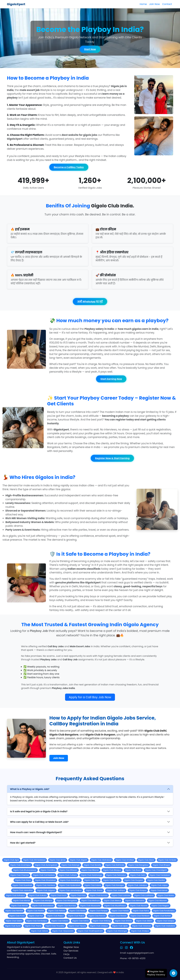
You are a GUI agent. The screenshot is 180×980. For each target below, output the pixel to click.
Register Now (71, 947)
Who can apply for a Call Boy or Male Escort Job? (39, 822)
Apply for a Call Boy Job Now (90, 697)
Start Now (90, 49)
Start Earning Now (111, 379)
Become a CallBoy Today (69, 167)
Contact (167, 4)
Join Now (155, 4)
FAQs (67, 954)
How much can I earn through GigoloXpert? (36, 832)
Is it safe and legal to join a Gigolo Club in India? (39, 811)
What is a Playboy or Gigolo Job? (30, 789)
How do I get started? (23, 843)
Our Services (71, 951)
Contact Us (70, 958)
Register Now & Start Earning (112, 458)
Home (143, 4)
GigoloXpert (16, 4)
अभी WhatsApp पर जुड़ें (90, 302)
